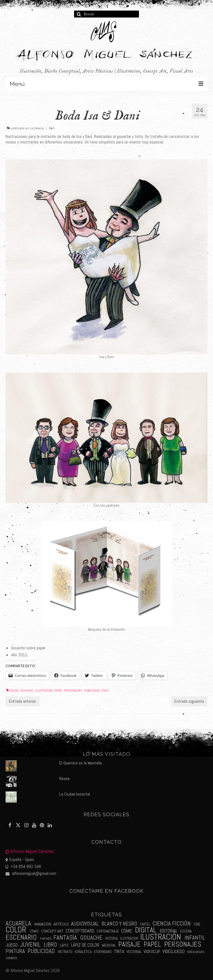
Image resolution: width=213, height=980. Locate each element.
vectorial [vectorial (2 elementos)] (134, 952)
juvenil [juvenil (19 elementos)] (30, 945)
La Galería (37, 128)
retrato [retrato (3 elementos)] (65, 952)
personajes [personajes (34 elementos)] (183, 944)
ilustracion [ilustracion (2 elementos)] (129, 938)
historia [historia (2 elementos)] (112, 938)
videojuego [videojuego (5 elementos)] (174, 951)
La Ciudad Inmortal (75, 794)
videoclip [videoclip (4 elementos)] (152, 952)
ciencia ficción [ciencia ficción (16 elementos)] (172, 923)
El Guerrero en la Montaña (81, 763)
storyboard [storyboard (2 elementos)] (103, 952)
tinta (105, 691)
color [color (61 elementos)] (16, 930)
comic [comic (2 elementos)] (34, 931)
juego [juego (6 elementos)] (12, 945)
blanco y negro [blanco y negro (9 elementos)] (119, 924)
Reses (65, 779)
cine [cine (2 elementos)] (197, 924)
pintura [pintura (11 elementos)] (15, 951)
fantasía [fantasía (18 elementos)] (65, 938)
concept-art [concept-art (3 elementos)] (52, 931)
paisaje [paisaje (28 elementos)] (129, 944)
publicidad (92, 691)
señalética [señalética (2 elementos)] (83, 952)
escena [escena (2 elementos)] (186, 931)
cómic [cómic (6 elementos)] (127, 931)
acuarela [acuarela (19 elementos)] (18, 923)
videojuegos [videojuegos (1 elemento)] (196, 952)
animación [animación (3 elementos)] (43, 924)
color (14, 691)
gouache (27, 691)
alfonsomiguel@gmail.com (31, 873)
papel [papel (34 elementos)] (152, 944)
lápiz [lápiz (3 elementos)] (64, 945)
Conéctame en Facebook (107, 891)
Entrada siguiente (189, 701)
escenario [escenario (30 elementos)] (21, 937)
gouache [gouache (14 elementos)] (91, 938)
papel (58, 691)
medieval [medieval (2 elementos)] (109, 945)
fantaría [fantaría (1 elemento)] (46, 939)
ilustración (44, 691)
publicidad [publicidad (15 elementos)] (41, 951)
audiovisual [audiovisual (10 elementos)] (85, 924)
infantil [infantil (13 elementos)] (195, 938)
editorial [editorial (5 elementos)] (169, 931)
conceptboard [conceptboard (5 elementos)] (80, 931)
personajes (73, 691)
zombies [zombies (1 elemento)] (11, 958)
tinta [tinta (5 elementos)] (119, 951)
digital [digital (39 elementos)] (146, 930)
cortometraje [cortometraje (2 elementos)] (108, 931)
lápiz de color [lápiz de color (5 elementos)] (85, 945)
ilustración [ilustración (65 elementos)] (161, 937)
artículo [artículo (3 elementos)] (61, 924)
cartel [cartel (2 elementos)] (145, 924)
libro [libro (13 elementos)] (50, 945)
